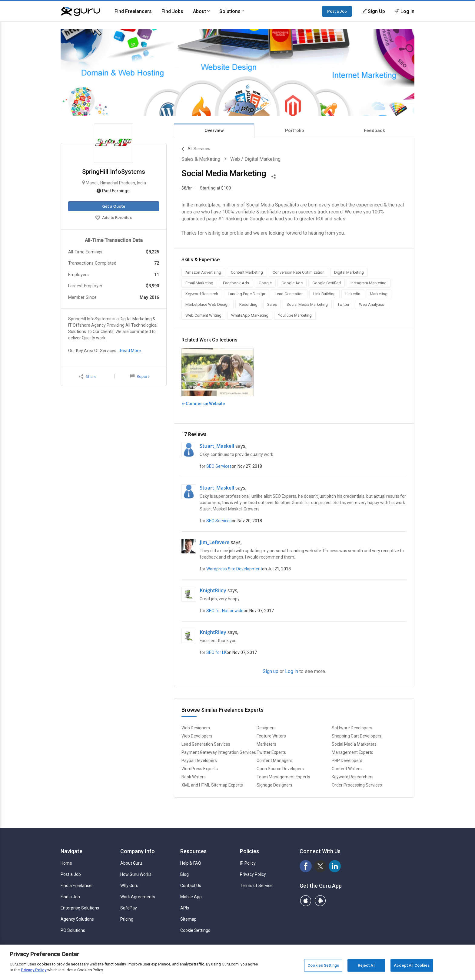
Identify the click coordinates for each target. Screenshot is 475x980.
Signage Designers (274, 785)
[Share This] (274, 176)
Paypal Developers (199, 761)
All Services (196, 149)
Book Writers (194, 777)
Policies (249, 851)
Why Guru (129, 886)
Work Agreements (138, 897)
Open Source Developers (280, 769)
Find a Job (70, 897)
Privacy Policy (253, 874)
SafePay (129, 908)
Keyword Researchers (353, 777)
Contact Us (191, 886)
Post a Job (337, 11)
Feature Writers (271, 736)
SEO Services (219, 466)
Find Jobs (172, 11)
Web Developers (197, 736)
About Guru (131, 863)
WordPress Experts (200, 769)
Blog (184, 874)
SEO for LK (216, 652)
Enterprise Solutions (80, 908)
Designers (266, 728)
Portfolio (295, 130)
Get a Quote (113, 206)
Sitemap (188, 919)
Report (140, 376)
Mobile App (191, 897)
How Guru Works (136, 874)
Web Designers (196, 728)
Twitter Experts (271, 752)
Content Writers (347, 769)
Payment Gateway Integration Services (219, 752)
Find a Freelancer (77, 886)
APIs (185, 908)
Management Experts (352, 752)
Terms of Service (256, 886)
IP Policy (248, 863)
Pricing (127, 919)
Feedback (374, 130)
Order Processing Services (357, 785)
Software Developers (352, 728)
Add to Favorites (114, 218)
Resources (193, 851)
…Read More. (130, 351)
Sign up (271, 671)
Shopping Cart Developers (357, 736)
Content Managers (274, 761)
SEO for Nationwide (225, 611)
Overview (214, 130)
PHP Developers (347, 761)
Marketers (266, 744)
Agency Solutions (77, 919)
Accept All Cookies (412, 965)
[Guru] (80, 12)
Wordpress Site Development (234, 569)
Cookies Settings (323, 965)
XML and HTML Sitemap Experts (212, 785)
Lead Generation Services (206, 744)
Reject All (367, 965)
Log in (292, 671)
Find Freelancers (133, 11)
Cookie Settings (195, 930)
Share (88, 376)
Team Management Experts (283, 777)
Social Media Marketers (354, 744)
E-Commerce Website (203, 404)
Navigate (71, 851)
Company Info (138, 851)
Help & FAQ (191, 863)
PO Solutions (73, 930)
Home (66, 863)
